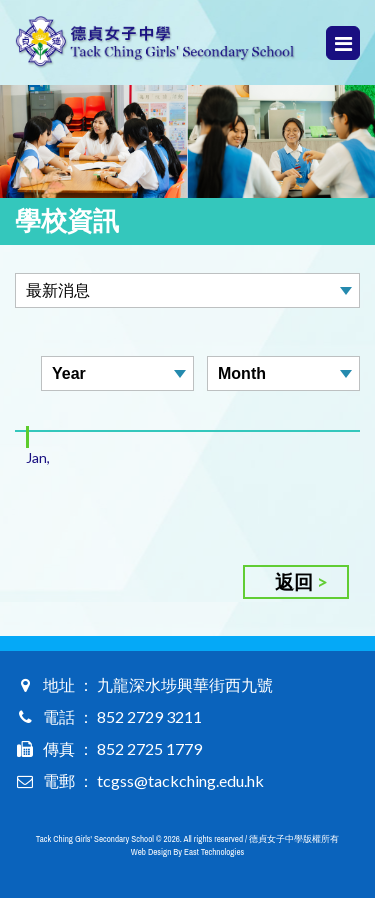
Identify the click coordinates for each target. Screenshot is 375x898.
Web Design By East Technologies (187, 852)
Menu (343, 43)
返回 (294, 581)
